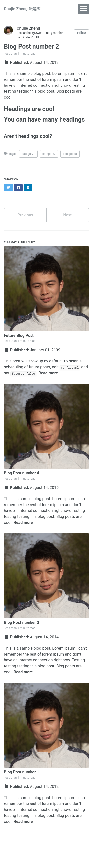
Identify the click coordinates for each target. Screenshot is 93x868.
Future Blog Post (19, 335)
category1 (28, 154)
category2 (49, 154)
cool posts (70, 154)
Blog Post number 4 (22, 473)
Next (68, 215)
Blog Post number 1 (22, 772)
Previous (25, 215)
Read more (48, 373)
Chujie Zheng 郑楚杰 (22, 9)
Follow (81, 33)
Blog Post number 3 (22, 623)
